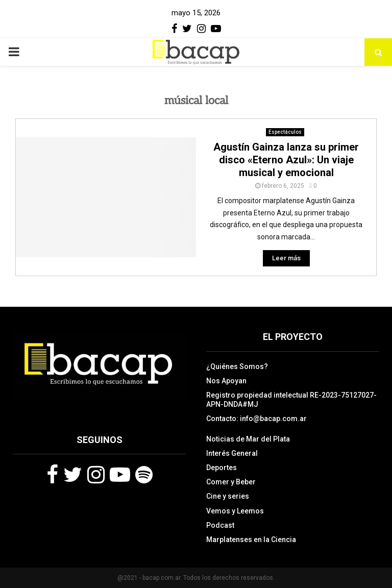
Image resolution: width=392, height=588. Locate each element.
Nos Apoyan (226, 381)
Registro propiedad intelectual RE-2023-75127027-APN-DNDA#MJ (291, 400)
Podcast (220, 525)
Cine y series (228, 496)
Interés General (232, 453)
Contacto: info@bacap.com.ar (256, 419)
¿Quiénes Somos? (237, 366)
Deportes (222, 468)
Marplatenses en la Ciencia (251, 540)
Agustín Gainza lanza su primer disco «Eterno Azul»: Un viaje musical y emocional (286, 160)
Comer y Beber (231, 482)
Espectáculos (285, 132)
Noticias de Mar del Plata (248, 439)
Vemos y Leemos (235, 511)
